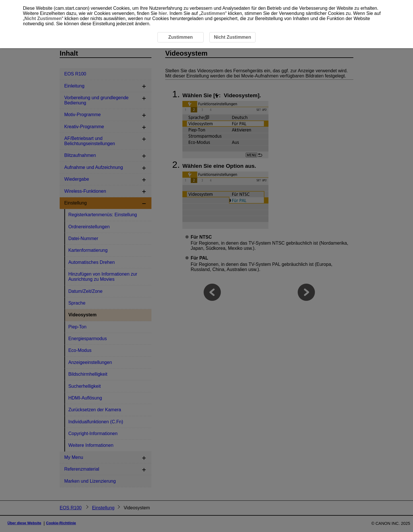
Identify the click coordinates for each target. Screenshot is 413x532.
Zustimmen (213, 13)
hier (163, 13)
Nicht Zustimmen (43, 18)
